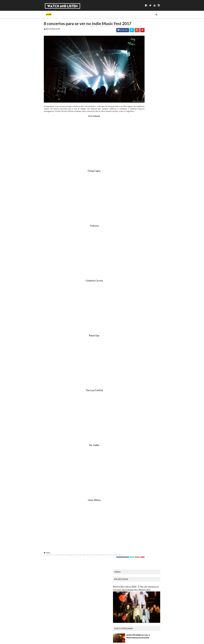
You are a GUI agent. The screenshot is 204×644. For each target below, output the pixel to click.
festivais (49, 560)
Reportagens (93, 14)
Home (31, 14)
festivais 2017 (60, 560)
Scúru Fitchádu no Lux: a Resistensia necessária (156, 92)
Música (52, 14)
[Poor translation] (10, 605)
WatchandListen (45, 589)
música (103, 560)
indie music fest (74, 560)
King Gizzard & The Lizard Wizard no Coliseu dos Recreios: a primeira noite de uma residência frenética (160, 121)
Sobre (41, 14)
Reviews (107, 14)
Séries (63, 14)
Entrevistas (76, 14)
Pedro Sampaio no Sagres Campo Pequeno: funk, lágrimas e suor (160, 105)
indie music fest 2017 (90, 560)
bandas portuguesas (35, 560)
